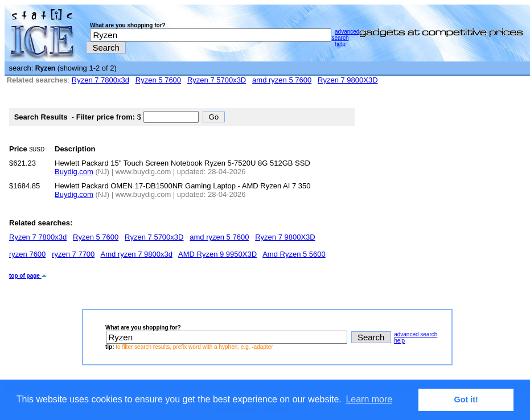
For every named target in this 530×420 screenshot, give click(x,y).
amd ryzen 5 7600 (282, 80)
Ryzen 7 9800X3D (348, 80)
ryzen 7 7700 (73, 254)
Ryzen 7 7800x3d (100, 80)
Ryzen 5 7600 (158, 80)
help (340, 44)
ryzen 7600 (27, 254)
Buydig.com (74, 172)
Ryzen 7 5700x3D (217, 80)
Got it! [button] (466, 400)
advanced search (345, 35)
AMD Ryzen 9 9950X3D (217, 254)
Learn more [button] (369, 399)
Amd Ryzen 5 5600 (294, 254)
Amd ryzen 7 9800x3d (136, 254)
